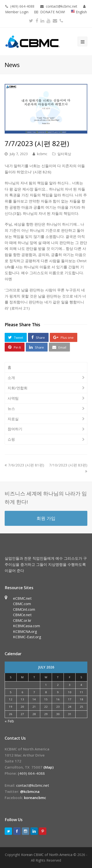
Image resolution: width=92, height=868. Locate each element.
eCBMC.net (22, 598)
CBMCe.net (22, 615)
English (79, 12)
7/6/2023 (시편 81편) (24, 465)
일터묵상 (64, 154)
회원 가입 (46, 518)
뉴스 (11, 408)
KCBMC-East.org (27, 637)
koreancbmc (35, 798)
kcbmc (42, 154)
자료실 (13, 419)
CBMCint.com (24, 609)
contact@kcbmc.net (62, 6)
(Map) (48, 767)
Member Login (17, 12)
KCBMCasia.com (26, 626)
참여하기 (15, 429)
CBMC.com (22, 604)
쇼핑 (11, 439)
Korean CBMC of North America (47, 855)
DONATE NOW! (53, 12)
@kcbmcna (30, 791)
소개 (11, 378)
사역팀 (13, 398)
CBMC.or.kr (22, 620)
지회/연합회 (18, 388)
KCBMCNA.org (25, 631)
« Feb (9, 721)
